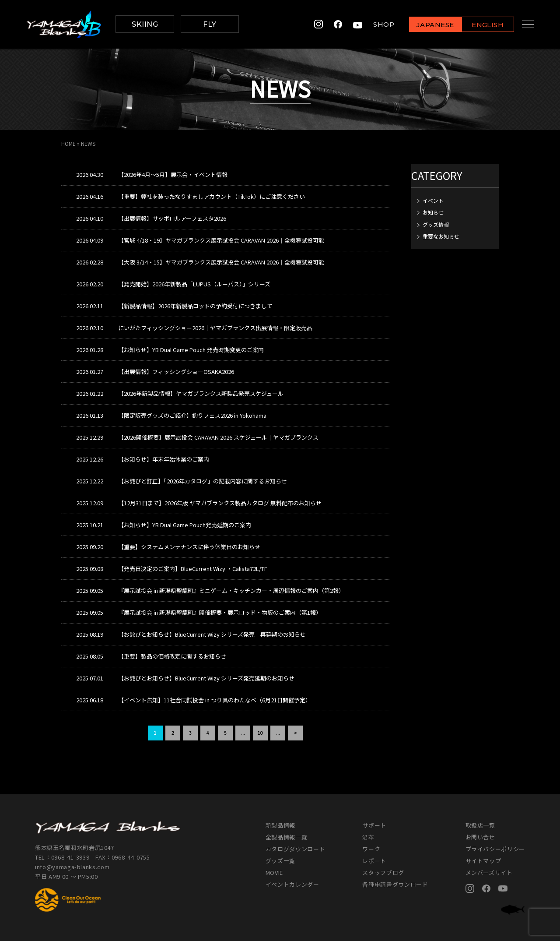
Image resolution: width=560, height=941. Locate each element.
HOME (68, 143)
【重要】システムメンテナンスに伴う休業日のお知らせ (189, 547)
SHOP (375, 24)
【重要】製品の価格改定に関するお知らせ (172, 656)
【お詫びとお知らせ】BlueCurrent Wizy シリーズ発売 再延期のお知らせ (212, 634)
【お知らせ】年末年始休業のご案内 (164, 459)
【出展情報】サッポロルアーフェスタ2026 (172, 218)
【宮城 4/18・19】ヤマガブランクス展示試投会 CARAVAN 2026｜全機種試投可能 (221, 240)
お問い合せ (480, 837)
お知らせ (433, 212)
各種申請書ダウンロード (395, 884)
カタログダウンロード (296, 849)
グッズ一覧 (280, 861)
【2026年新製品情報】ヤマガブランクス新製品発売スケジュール (201, 393)
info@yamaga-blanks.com (72, 867)
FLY (210, 24)
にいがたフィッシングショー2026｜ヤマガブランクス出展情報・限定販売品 (215, 328)
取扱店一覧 (480, 825)
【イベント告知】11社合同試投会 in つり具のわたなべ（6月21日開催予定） (215, 700)
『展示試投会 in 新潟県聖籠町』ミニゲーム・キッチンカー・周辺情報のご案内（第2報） (231, 590)
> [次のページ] (296, 733)
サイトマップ (483, 861)
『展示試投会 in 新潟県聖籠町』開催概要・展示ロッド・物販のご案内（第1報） (220, 612)
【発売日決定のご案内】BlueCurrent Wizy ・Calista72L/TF (193, 569)
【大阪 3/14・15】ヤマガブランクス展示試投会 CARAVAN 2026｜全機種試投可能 (221, 262)
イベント (433, 200)
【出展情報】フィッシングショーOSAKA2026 (176, 372)
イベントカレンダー (292, 884)
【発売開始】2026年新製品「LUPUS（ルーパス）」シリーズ (194, 284)
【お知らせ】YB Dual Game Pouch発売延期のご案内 (185, 525)
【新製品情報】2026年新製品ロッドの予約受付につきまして (195, 306)
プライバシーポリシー (495, 849)
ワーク (371, 849)
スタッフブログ (383, 872)
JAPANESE (427, 25)
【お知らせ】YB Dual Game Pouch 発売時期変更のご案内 (191, 350)
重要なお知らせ (441, 236)
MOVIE (274, 872)
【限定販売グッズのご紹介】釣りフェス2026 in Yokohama (192, 415)
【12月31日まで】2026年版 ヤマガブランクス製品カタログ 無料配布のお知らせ (220, 503)
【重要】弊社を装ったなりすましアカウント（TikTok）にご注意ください (212, 196)
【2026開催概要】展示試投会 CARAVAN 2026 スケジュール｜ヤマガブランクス (218, 437)
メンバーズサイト (489, 872)
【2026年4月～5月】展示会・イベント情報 (173, 174)
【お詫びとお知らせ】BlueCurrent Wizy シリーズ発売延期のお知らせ (206, 678)
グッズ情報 (436, 224)
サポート (374, 825)
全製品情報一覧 (287, 837)
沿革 (368, 837)
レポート (374, 861)
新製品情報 (280, 825)
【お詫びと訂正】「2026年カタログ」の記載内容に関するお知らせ (203, 481)
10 (260, 733)
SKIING (145, 24)
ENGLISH (479, 25)
